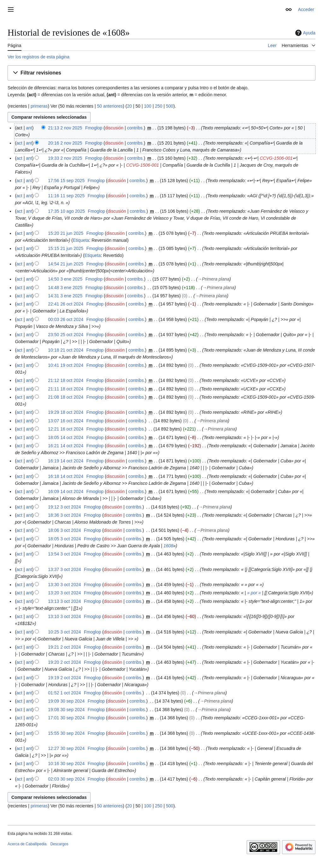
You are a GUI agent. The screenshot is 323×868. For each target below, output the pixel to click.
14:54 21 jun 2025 (66, 264)
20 (129, 106)
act (19, 143)
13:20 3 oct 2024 (64, 593)
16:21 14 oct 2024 (66, 446)
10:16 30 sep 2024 (66, 764)
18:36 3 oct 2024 (64, 515)
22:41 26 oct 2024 (66, 304)
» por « (254, 593)
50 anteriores (110, 106)
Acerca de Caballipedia (27, 844)
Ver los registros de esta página (38, 57)
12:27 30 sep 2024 (66, 748)
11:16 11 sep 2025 (66, 196)
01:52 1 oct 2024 (64, 693)
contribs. (135, 128)
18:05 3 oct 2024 (64, 539)
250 (159, 106)
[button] (161, 73)
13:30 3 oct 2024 (64, 585)
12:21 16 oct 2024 (66, 429)
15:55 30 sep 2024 (66, 733)
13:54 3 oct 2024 (64, 554)
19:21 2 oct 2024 (64, 647)
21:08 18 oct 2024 (66, 397)
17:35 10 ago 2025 (66, 211)
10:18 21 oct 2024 (66, 350)
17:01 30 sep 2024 (66, 718)
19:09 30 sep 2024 (66, 701)
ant (29, 128)
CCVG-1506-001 (276, 158)
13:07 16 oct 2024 (66, 421)
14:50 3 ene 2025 (65, 279)
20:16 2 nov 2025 (65, 143)
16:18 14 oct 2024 (66, 476)
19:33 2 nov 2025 (65, 158)
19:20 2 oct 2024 (64, 662)
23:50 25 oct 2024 (66, 335)
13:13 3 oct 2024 (64, 601)
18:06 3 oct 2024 (64, 530)
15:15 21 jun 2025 (66, 248)
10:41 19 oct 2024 (66, 365)
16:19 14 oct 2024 (66, 461)
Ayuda (305, 33)
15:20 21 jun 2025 (66, 233)
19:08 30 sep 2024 (66, 710)
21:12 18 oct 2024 (66, 380)
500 (170, 106)
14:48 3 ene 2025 (65, 288)
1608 (168, 546)
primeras (39, 106)
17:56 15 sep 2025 (66, 181)
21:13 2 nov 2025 (65, 128)
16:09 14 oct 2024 (66, 491)
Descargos (59, 844)
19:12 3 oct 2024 (64, 507)
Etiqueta (81, 240)
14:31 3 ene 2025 (65, 296)
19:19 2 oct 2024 (64, 678)
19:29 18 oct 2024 (66, 412)
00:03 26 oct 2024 (66, 319)
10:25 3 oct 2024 (64, 632)
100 (147, 106)
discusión (114, 128)
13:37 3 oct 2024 (64, 569)
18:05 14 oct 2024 (66, 437)
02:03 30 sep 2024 (66, 779)
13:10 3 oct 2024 (64, 616)
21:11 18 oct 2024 (66, 389)
